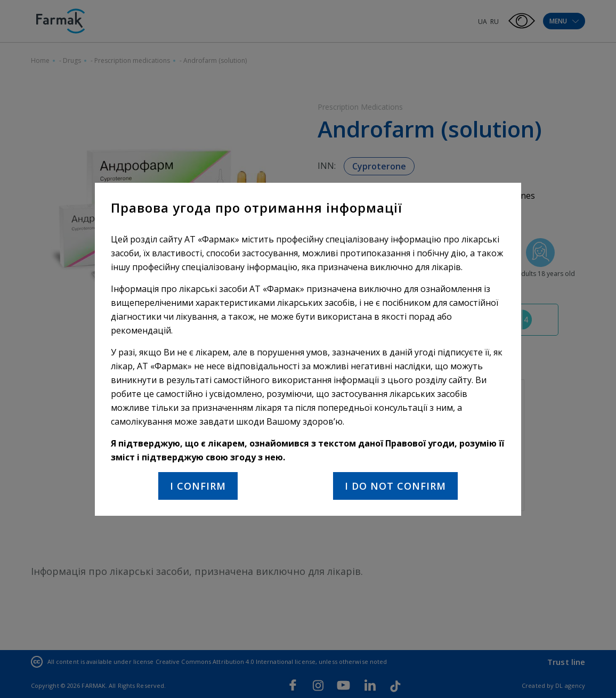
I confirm (198, 486)
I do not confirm (395, 486)
